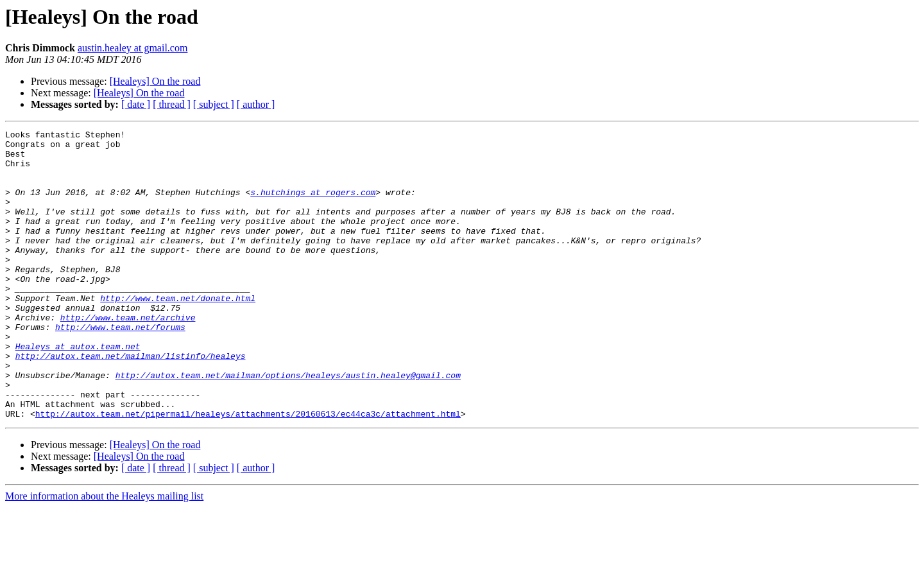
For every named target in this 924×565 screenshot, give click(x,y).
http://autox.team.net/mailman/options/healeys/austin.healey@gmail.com (288, 425)
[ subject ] (214, 104)
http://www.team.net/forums (120, 367)
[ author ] (256, 104)
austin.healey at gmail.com (133, 48)
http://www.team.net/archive (128, 356)
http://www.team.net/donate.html (178, 333)
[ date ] (136, 104)
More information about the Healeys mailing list (104, 554)
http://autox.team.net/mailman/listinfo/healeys (131, 402)
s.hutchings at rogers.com (313, 205)
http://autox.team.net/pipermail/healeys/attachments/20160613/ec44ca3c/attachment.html (248, 471)
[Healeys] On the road (155, 81)
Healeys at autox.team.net (78, 390)
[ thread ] (172, 104)
